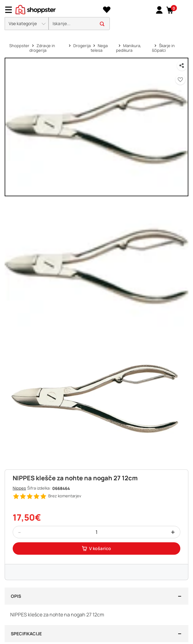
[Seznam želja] (107, 10)
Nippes (19, 488)
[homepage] (36, 9)
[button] (170, 10)
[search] (79, 24)
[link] (159, 10)
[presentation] (96, 17)
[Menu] (11, 10)
